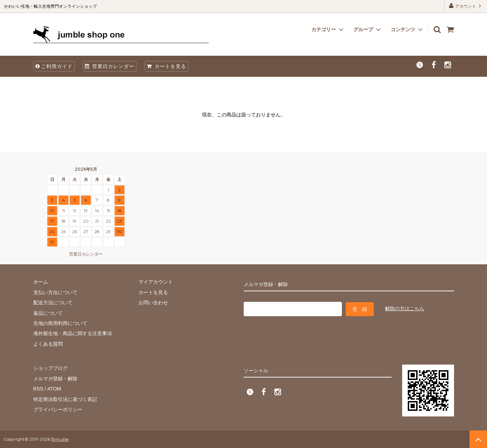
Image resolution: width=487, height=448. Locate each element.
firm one (60, 439)
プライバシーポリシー (58, 409)
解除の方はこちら (405, 308)
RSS (38, 389)
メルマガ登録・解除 (55, 379)
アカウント (466, 6)
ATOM (54, 389)
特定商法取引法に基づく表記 (65, 399)
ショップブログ (50, 368)
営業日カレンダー (110, 66)
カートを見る (167, 66)
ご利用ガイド (54, 66)
